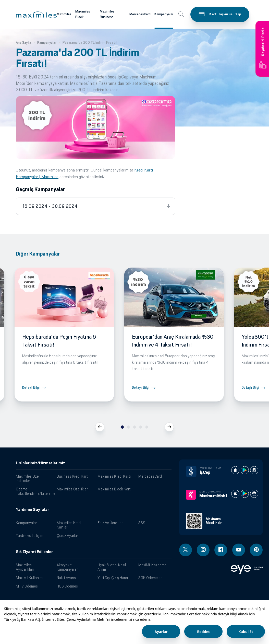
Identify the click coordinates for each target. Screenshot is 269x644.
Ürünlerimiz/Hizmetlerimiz (40, 463)
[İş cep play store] (245, 470)
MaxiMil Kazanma (152, 565)
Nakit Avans (66, 578)
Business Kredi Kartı (73, 476)
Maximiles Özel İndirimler (28, 478)
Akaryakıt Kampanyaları (68, 567)
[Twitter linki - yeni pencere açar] (186, 550)
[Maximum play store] (245, 494)
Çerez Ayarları (68, 536)
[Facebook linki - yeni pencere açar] (221, 550)
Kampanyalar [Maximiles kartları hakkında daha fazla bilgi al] (164, 14)
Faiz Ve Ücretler (110, 523)
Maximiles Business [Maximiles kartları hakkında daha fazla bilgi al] (107, 14)
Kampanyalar (26, 523)
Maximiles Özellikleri (72, 489)
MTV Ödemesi (27, 586)
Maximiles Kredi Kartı (114, 476)
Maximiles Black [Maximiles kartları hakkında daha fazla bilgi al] (83, 14)
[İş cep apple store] (235, 470)
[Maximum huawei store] (254, 494)
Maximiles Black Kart (114, 489)
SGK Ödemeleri (150, 578)
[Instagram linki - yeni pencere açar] (203, 550)
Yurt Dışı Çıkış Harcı (113, 578)
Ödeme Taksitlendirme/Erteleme (34, 491)
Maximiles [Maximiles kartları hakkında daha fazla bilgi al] (64, 14)
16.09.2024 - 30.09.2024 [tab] (50, 206)
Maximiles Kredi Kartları (69, 525)
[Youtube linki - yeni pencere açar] (239, 550)
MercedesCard (150, 476)
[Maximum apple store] (235, 494)
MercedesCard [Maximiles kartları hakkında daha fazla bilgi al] (140, 14)
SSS (142, 523)
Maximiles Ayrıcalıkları (25, 567)
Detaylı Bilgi (31, 388)
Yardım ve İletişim (29, 536)
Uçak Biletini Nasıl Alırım (112, 567)
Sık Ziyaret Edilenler (34, 552)
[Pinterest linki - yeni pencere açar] (256, 550)
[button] (36, 15)
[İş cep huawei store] (254, 470)
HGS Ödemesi (68, 586)
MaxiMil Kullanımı (29, 578)
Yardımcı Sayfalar (32, 510)
